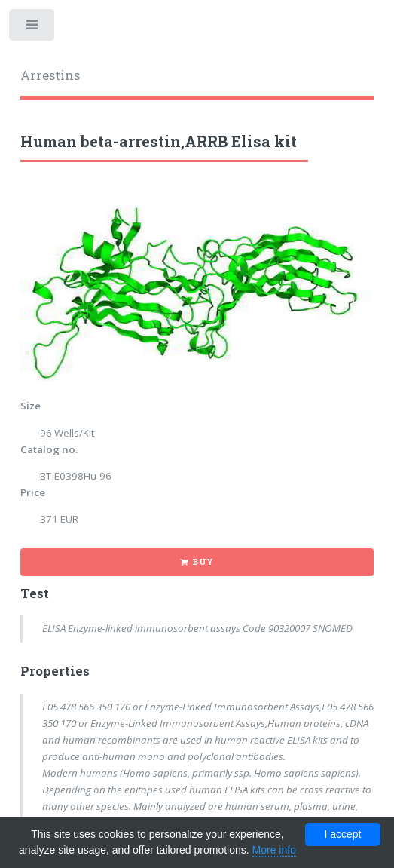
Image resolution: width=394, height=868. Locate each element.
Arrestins (50, 75)
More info (274, 850)
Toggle (33, 28)
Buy (203, 562)
